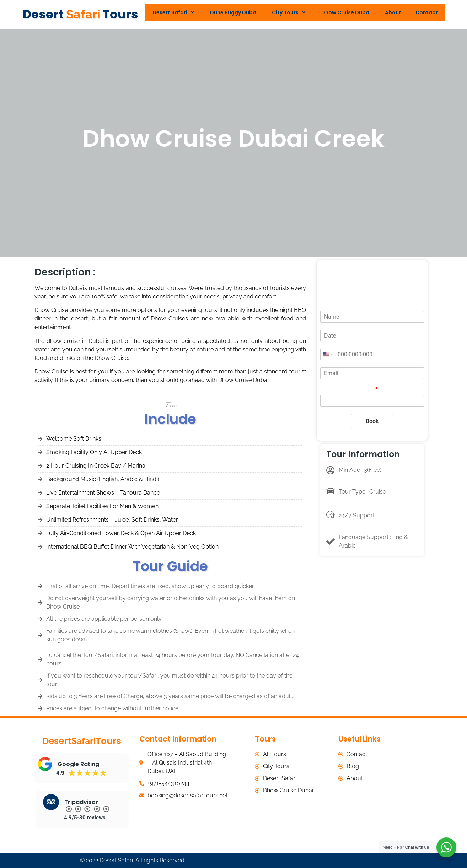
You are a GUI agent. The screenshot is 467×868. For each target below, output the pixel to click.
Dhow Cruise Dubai (346, 12)
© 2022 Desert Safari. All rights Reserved (132, 860)
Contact (427, 12)
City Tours (289, 12)
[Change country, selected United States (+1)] (328, 354)
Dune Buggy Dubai (234, 12)
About (393, 12)
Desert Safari (174, 12)
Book (372, 421)
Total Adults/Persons (349, 390)
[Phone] (372, 354)
